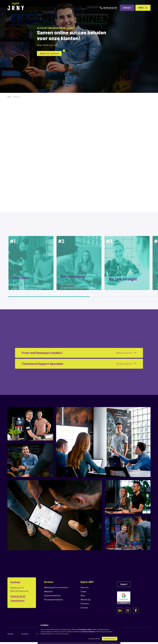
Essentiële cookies (94, 639)
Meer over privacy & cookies (60, 634)
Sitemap (10, 636)
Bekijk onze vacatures (51, 53)
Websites (48, 593)
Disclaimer (25, 636)
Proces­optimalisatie (53, 601)
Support (124, 586)
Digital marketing (52, 597)
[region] (79, 265)
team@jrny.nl (17, 602)
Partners (85, 605)
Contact (84, 609)
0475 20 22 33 (18, 598)
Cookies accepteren (110, 639)
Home (9, 97)
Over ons (85, 589)
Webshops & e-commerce (56, 589)
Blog (83, 597)
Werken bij (16, 97)
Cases (83, 593)
